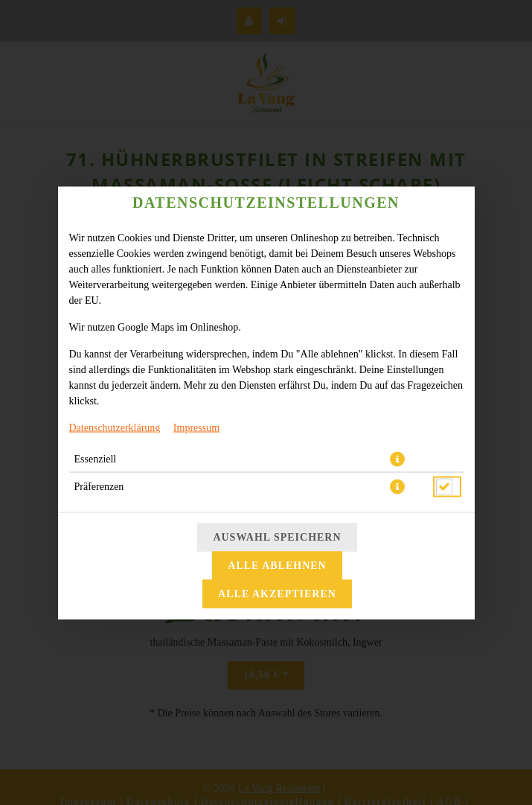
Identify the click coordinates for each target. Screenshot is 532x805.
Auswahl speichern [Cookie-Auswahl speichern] (277, 537)
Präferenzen (99, 486)
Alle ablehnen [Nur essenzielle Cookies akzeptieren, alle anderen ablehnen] (277, 565)
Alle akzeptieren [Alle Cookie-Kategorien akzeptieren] (277, 593)
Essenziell (96, 458)
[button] (397, 459)
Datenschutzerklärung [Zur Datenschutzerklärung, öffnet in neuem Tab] (115, 427)
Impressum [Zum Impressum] (196, 427)
